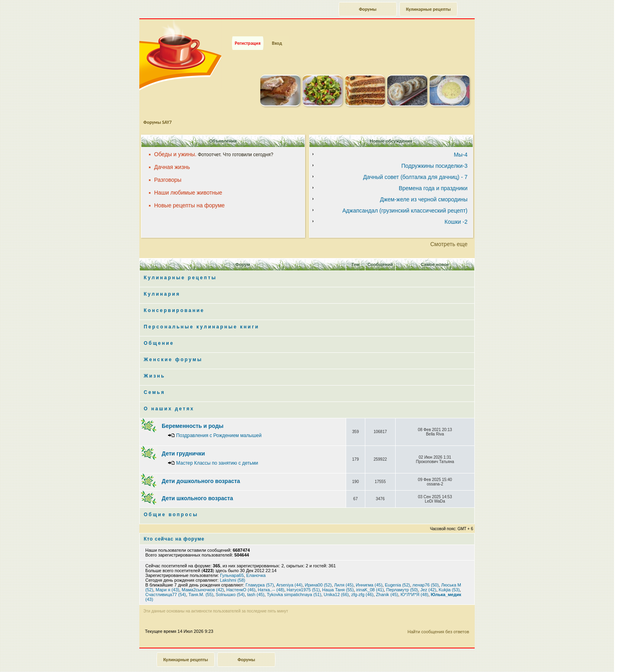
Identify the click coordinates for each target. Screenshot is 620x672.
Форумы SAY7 (157, 110)
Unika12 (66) (336, 583)
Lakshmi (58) (233, 568)
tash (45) (256, 583)
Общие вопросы (171, 503)
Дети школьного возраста (197, 486)
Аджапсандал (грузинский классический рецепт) (405, 199)
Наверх (586, 657)
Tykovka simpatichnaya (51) (294, 583)
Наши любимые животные (188, 181)
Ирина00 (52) (318, 573)
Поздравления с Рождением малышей (219, 423)
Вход (277, 31)
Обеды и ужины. (175, 142)
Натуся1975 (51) (303, 578)
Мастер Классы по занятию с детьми (217, 451)
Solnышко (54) (230, 583)
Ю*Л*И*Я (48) (414, 583)
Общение (159, 331)
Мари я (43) (167, 578)
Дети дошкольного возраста (201, 469)
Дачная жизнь (172, 155)
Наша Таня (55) (338, 578)
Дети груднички (183, 441)
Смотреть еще (449, 232)
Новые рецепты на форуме (189, 193)
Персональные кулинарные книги (201, 315)
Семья (154, 380)
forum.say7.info (322, 663)
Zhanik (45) (387, 583)
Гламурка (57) (260, 573)
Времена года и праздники (433, 176)
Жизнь (155, 364)
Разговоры (168, 168)
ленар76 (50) (426, 573)
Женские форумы (173, 348)
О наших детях (169, 397)
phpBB (316, 668)
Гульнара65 (232, 563)
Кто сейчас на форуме (174, 527)
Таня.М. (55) (201, 583)
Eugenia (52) (397, 573)
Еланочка (256, 563)
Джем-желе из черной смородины (424, 187)
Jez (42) (428, 578)
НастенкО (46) (241, 578)
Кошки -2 (456, 210)
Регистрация (248, 31)
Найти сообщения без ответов (438, 620)
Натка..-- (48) (271, 578)
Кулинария (162, 282)
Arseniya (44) (289, 573)
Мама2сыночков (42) (203, 578)
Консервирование (174, 298)
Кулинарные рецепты (428, 9)
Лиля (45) (344, 573)
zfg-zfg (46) (362, 583)
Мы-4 (461, 143)
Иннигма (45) (369, 573)
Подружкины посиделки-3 (434, 154)
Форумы (368, 9)
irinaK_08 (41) (370, 578)
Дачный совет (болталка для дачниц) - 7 (415, 165)
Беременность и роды (193, 414)
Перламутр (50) (402, 578)
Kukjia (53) (449, 578)
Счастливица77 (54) (166, 583)
